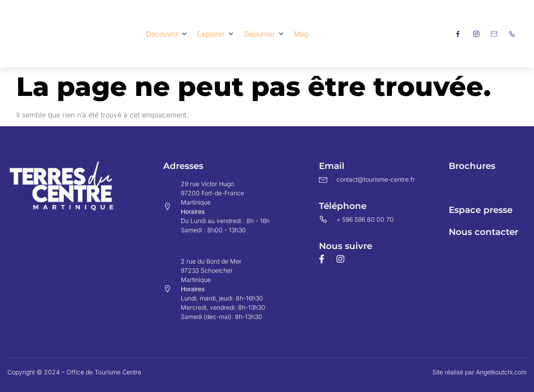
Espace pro (474, 188)
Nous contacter (483, 232)
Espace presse (481, 210)
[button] (167, 34)
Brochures (472, 166)
